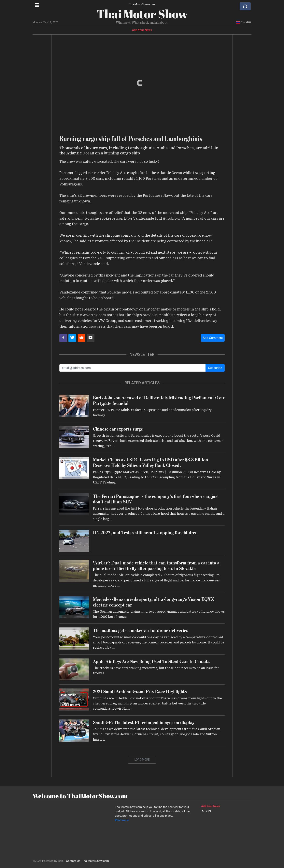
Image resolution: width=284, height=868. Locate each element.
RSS (206, 811)
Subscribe (215, 368)
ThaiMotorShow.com (142, 4)
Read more (122, 820)
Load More (142, 760)
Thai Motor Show (142, 14)
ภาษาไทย (244, 22)
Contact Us (73, 861)
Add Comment (213, 338)
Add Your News (142, 30)
